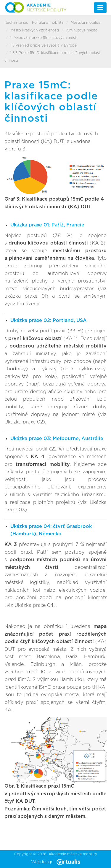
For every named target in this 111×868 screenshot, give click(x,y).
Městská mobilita (86, 23)
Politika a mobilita (48, 23)
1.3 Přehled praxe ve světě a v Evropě (44, 45)
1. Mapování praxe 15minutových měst (43, 38)
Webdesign (56, 862)
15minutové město (82, 30)
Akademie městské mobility (73, 854)
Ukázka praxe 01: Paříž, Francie (47, 225)
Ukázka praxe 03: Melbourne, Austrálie (57, 439)
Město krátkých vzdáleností (35, 30)
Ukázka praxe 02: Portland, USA (49, 320)
